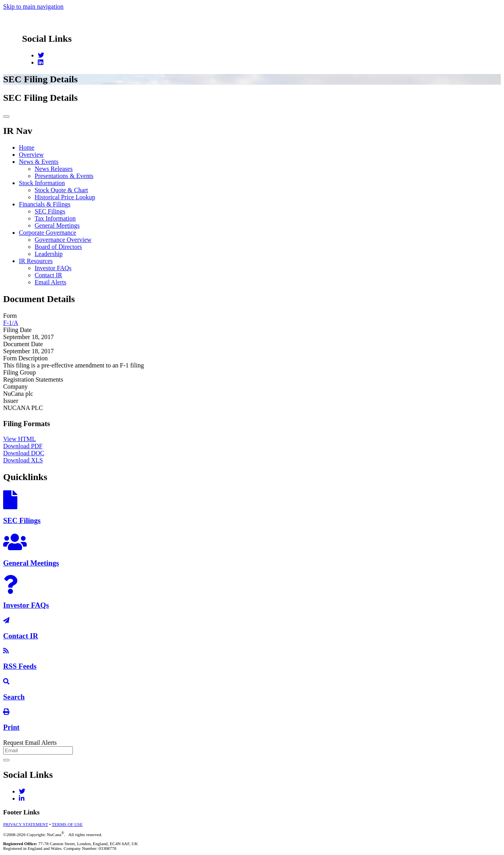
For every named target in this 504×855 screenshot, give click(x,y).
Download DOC (24, 453)
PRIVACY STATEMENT (26, 824)
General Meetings (57, 225)
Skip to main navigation (33, 6)
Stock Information (42, 183)
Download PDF (23, 446)
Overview (31, 155)
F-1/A (11, 323)
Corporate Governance (47, 233)
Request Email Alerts (30, 743)
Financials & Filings (45, 204)
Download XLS (23, 460)
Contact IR (48, 275)
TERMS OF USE (67, 824)
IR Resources (36, 261)
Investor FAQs (53, 268)
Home (27, 147)
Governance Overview (63, 240)
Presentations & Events (64, 176)
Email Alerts (50, 282)
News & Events (39, 162)
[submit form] (6, 760)
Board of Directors (58, 247)
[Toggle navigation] (6, 117)
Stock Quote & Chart (61, 190)
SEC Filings (50, 211)
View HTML (19, 439)
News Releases (54, 169)
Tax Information (55, 218)
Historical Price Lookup (65, 197)
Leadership (49, 254)
